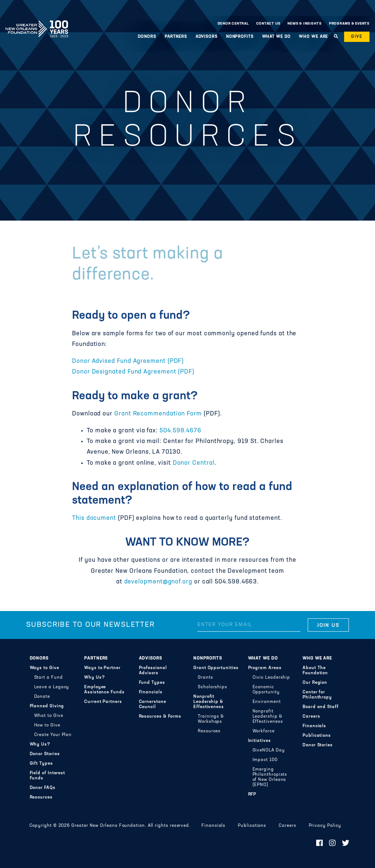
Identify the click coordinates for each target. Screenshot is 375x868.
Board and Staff (321, 707)
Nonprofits (240, 37)
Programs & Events (349, 24)
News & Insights (305, 24)
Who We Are (313, 37)
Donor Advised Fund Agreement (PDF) (128, 361)
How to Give (47, 725)
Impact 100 (265, 760)
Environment (267, 702)
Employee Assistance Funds (104, 690)
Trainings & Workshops (211, 719)
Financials (151, 692)
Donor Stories (45, 754)
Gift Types (41, 764)
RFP (252, 794)
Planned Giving (47, 706)
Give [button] (357, 37)
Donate (42, 697)
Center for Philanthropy (317, 695)
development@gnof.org (158, 582)
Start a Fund (49, 678)
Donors (147, 37)
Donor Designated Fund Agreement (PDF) (133, 372)
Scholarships (213, 687)
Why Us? (40, 744)
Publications (317, 736)
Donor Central (233, 24)
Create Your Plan (53, 735)
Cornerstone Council (153, 704)
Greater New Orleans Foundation (37, 22)
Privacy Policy (325, 826)
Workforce (264, 731)
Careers (311, 717)
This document (94, 518)
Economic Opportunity (266, 690)
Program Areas (265, 668)
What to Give (49, 716)
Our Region (315, 683)
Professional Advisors (153, 671)
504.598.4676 (181, 431)
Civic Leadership (272, 678)
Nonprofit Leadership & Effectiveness (209, 702)
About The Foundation (315, 671)
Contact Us (268, 24)
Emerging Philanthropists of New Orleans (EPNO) (270, 777)
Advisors (207, 37)
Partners (176, 37)
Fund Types (152, 683)
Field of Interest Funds (48, 776)
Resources (41, 797)
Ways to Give (44, 668)
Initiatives (260, 741)
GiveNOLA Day (269, 750)
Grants (206, 678)
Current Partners (103, 702)
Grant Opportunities (216, 668)
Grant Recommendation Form (158, 414)
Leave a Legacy (52, 687)
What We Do (276, 37)
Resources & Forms (160, 717)
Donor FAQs (43, 788)
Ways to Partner (102, 668)
